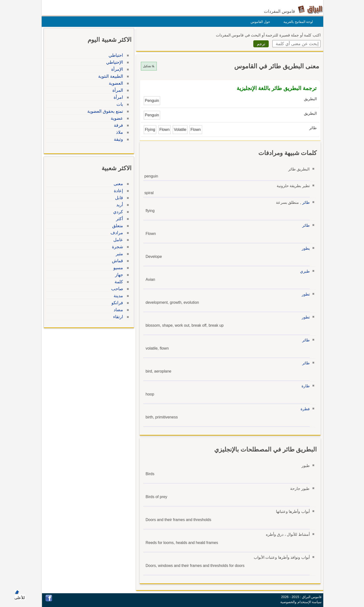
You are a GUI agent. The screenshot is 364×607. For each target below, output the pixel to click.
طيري (304, 271)
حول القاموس (259, 22)
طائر (305, 202)
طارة (304, 386)
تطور (305, 294)
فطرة (304, 409)
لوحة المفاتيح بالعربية (297, 22)
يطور (305, 248)
